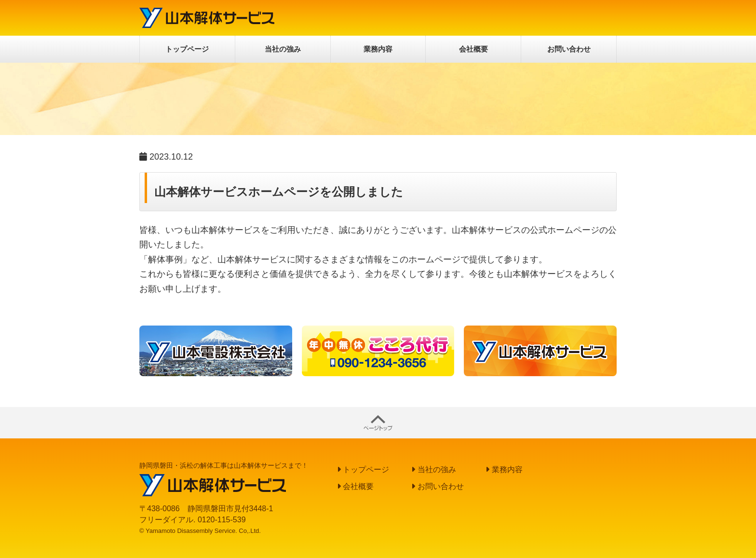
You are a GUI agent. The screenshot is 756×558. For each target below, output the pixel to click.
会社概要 (473, 49)
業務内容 (378, 49)
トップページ (187, 49)
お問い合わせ (569, 49)
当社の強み (283, 49)
